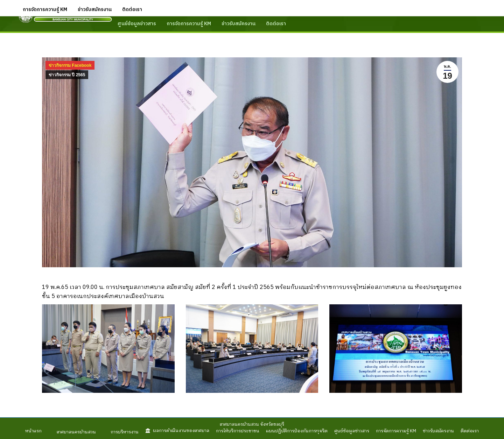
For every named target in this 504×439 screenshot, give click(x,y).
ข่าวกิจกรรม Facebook (70, 65)
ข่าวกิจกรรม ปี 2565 (67, 75)
